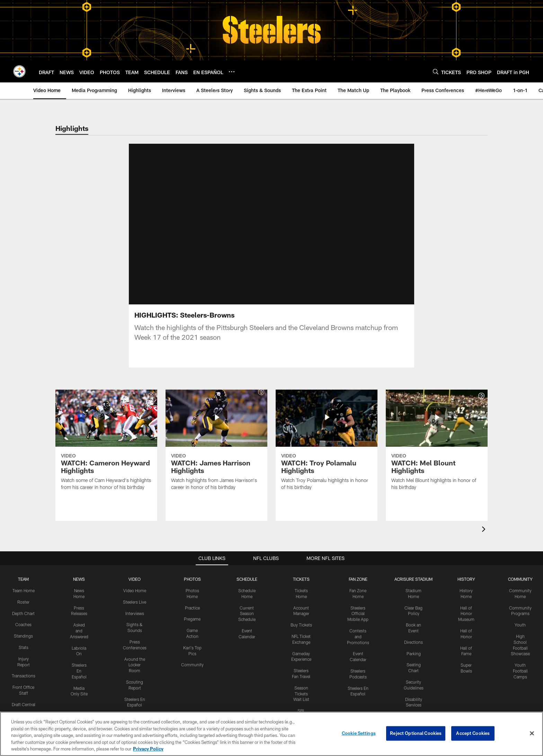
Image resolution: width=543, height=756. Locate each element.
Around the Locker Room (135, 643)
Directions (413, 620)
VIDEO (135, 557)
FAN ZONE (358, 557)
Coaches (23, 602)
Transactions (24, 653)
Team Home (24, 568)
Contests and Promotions (358, 614)
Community (192, 642)
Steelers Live (135, 580)
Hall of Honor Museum (466, 592)
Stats (24, 625)
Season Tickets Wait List (301, 671)
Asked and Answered (79, 608)
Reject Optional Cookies (416, 733)
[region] (271, 734)
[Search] (436, 72)
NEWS (79, 557)
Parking (414, 631)
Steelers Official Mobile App (358, 592)
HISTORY (466, 557)
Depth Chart (23, 591)
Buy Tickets (301, 603)
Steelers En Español (79, 649)
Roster (23, 580)
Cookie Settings (359, 733)
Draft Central (24, 682)
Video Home (135, 568)
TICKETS (301, 557)
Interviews (135, 591)
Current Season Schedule (247, 592)
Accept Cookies (473, 733)
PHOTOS (192, 557)
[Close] (532, 733)
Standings (23, 614)
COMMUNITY (520, 557)
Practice (192, 586)
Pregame (192, 597)
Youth (520, 603)
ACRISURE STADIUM (413, 557)
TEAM (23, 557)
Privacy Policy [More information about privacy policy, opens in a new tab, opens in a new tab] (148, 749)
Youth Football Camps (520, 649)
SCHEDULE (247, 557)
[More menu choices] (232, 72)
